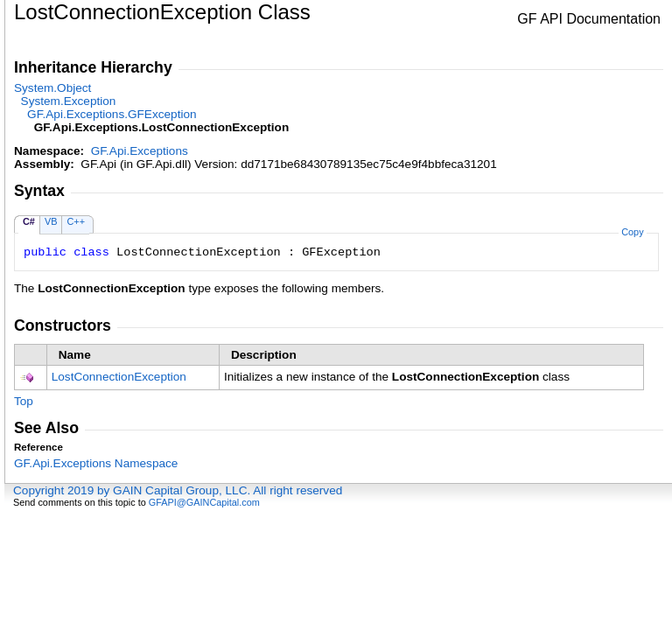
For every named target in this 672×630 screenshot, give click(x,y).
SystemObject (52, 88)
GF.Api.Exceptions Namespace (96, 463)
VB (51, 221)
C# (29, 221)
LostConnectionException (119, 377)
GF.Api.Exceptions (140, 151)
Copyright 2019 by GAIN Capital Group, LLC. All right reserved (178, 490)
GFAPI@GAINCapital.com (204, 502)
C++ (76, 221)
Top (24, 401)
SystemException (69, 101)
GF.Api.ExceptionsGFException (112, 114)
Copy (632, 232)
